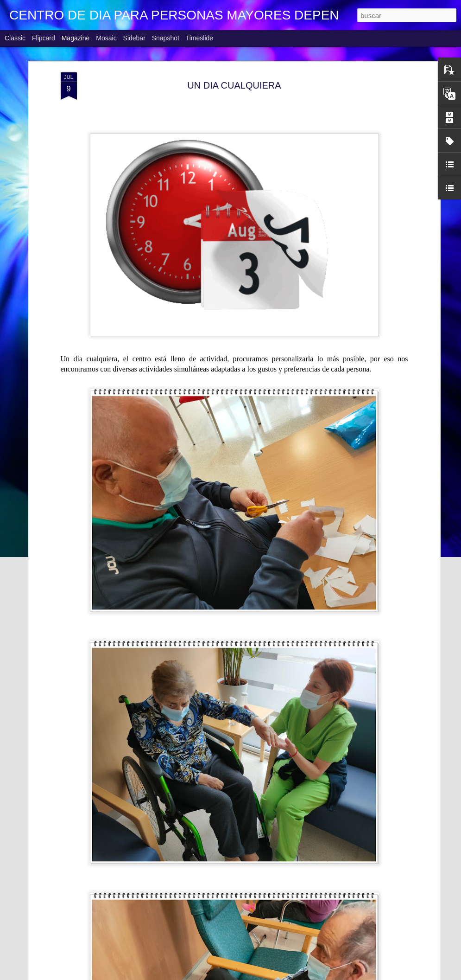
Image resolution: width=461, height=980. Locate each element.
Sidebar (134, 38)
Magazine (76, 38)
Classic (15, 38)
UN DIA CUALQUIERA (234, 85)
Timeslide (199, 38)
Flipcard (44, 38)
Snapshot (166, 38)
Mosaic (106, 38)
